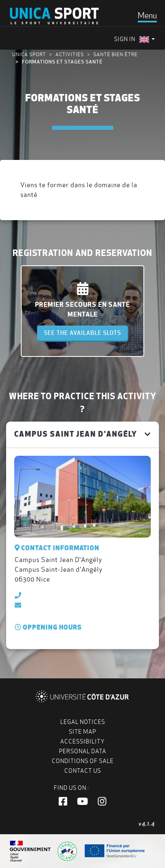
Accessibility (82, 741)
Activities (70, 54)
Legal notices (83, 722)
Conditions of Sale (83, 761)
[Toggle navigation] (147, 15)
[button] (63, 802)
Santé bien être (115, 54)
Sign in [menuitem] (125, 39)
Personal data (83, 751)
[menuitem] (147, 39)
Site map (82, 732)
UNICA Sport (29, 54)
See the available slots (82, 333)
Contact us (83, 771)
